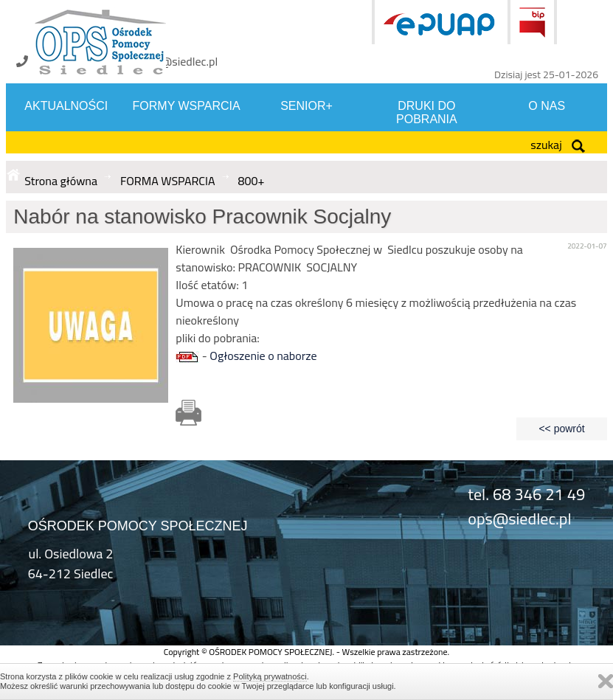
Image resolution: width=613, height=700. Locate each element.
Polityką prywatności (270, 676)
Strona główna (61, 181)
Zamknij (606, 681)
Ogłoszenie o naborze (263, 356)
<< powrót (561, 429)
